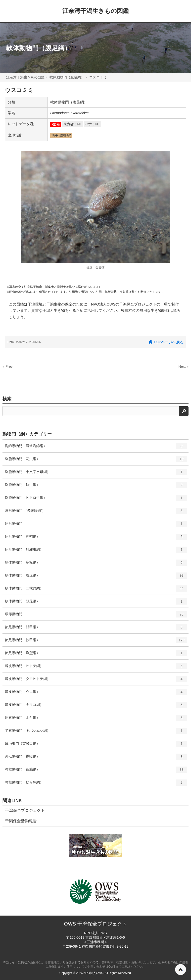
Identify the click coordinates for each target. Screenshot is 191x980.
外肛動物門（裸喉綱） (96, 758)
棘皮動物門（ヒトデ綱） (96, 668)
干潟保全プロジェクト (25, 810)
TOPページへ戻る (166, 342)
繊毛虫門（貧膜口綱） (96, 745)
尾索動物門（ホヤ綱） (96, 720)
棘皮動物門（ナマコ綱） (96, 707)
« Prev (7, 366)
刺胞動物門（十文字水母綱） (96, 474)
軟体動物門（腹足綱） (39, 48)
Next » (184, 366)
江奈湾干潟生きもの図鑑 (96, 11)
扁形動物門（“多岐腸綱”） (96, 513)
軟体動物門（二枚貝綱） (96, 590)
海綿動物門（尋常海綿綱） (96, 448)
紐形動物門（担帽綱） (96, 538)
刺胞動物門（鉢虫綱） (96, 487)
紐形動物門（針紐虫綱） (96, 551)
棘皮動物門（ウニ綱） (96, 694)
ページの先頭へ (181, 970)
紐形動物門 (96, 525)
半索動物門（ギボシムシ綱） (96, 732)
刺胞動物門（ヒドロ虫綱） (96, 500)
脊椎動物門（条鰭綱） (96, 771)
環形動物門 (96, 616)
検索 (7, 399)
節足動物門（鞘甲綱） (96, 629)
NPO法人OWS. (94, 973)
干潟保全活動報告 (21, 821)
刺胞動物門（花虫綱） (96, 461)
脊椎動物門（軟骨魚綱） (96, 784)
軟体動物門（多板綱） (96, 564)
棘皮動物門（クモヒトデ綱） (96, 681)
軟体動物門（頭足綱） (96, 603)
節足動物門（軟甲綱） (96, 642)
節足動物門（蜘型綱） (96, 655)
